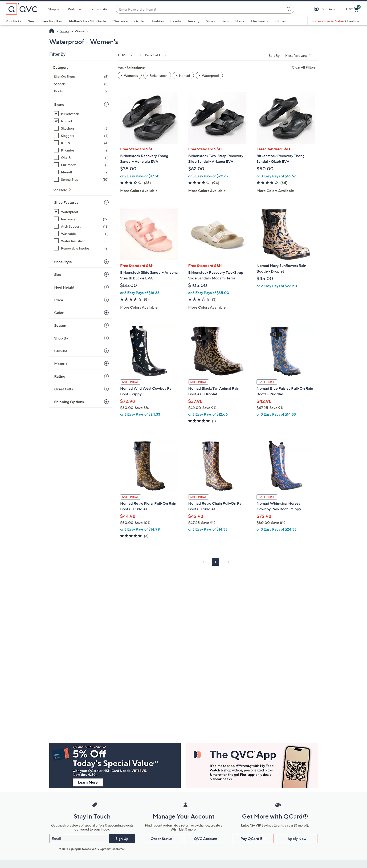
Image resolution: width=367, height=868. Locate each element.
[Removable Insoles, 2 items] (81, 248)
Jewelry (193, 21)
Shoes (210, 21)
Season (60, 325)
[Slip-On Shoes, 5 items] (81, 76)
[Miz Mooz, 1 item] (81, 165)
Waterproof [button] (210, 76)
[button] (317, 9)
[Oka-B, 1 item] (81, 158)
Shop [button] (52, 9)
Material (61, 364)
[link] (140, 55)
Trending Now (52, 21)
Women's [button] (131, 76)
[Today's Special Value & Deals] (336, 21)
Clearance (120, 21)
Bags (225, 21)
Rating (60, 376)
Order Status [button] (161, 839)
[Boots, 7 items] (81, 91)
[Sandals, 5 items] (81, 84)
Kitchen (280, 21)
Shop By (61, 338)
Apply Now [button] (297, 839)
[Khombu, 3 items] (81, 150)
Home (240, 21)
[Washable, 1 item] (81, 234)
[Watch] (73, 9)
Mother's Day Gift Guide (87, 21)
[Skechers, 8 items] (81, 128)
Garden (140, 21)
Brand (59, 104)
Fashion (158, 21)
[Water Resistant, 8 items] (81, 241)
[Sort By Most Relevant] (300, 55)
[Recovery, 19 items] (81, 219)
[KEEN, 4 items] (81, 143)
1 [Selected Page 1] (215, 562)
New (31, 21)
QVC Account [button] (206, 839)
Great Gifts (64, 389)
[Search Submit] (290, 9)
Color (59, 313)
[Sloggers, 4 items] (81, 136)
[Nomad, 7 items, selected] (81, 121)
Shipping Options (69, 402)
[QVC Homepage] (52, 31)
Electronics (259, 21)
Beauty (176, 21)
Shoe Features (66, 202)
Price (59, 300)
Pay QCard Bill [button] (253, 839)
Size (58, 274)
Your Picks (13, 21)
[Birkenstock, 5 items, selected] (81, 114)
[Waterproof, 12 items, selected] (81, 212)
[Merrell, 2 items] (81, 172)
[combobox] (200, 9)
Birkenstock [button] (158, 76)
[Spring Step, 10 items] (81, 179)
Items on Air (98, 9)
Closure (61, 351)
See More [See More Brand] (60, 190)
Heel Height (64, 287)
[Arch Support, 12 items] (81, 226)
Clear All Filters (304, 67)
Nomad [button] (185, 76)
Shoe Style (63, 262)
